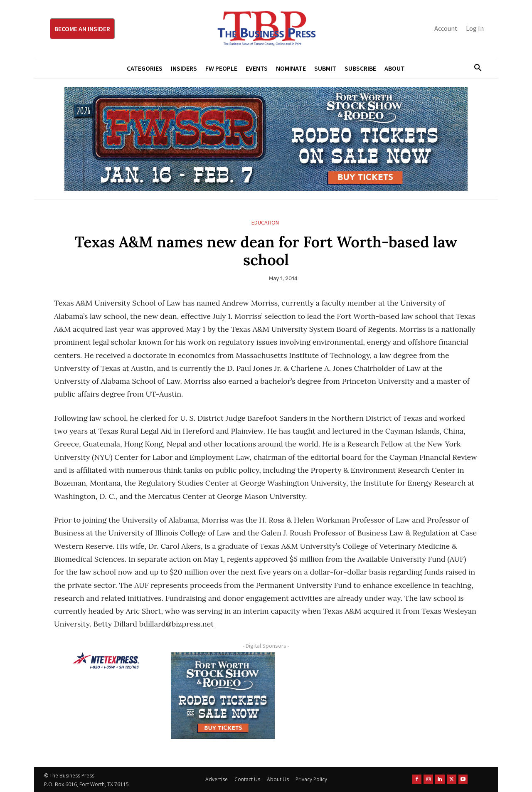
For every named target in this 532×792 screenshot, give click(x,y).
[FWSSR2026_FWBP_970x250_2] (266, 139)
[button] (475, 68)
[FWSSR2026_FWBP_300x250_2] (223, 696)
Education (265, 223)
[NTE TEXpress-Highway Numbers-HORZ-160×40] (106, 661)
